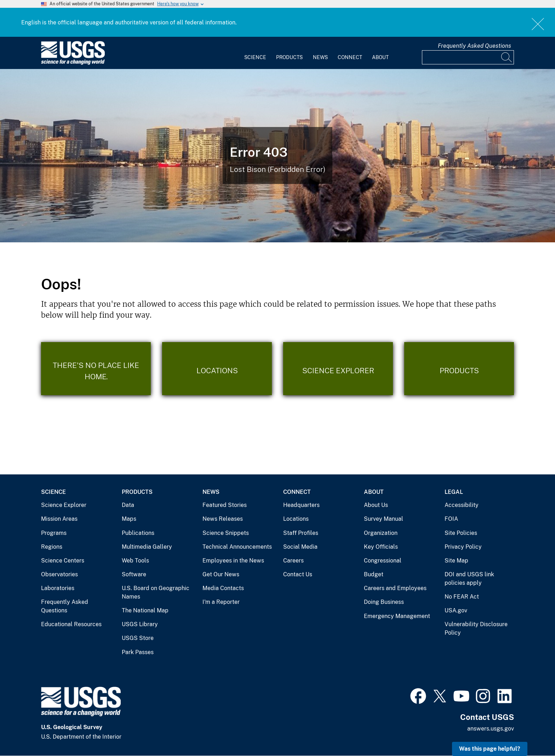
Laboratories (58, 588)
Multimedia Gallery (147, 547)
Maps (129, 519)
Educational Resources (71, 624)
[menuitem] (255, 53)
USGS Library (140, 624)
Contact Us (298, 574)
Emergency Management (397, 616)
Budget (374, 574)
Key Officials (381, 547)
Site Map (456, 561)
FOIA (451, 519)
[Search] (507, 57)
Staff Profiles (301, 533)
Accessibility (462, 505)
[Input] (468, 57)
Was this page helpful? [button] (490, 749)
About (380, 57)
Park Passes (138, 652)
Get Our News (221, 574)
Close (538, 24)
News (320, 57)
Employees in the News (233, 561)
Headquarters (301, 505)
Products (289, 57)
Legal (454, 492)
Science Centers (63, 561)
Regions (52, 547)
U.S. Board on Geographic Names (156, 592)
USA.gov (456, 610)
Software (134, 574)
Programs (54, 533)
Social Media (300, 547)
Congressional (383, 561)
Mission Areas (59, 519)
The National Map (145, 610)
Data (128, 505)
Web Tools (135, 561)
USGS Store (138, 638)
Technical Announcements (237, 547)
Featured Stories (225, 505)
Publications (138, 533)
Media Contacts (223, 588)
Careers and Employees (395, 588)
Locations (296, 519)
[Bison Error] (277, 156)
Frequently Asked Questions (474, 46)
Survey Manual (384, 519)
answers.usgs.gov (491, 729)
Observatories (59, 574)
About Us (376, 505)
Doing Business (384, 602)
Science (255, 57)
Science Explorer (64, 505)
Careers (293, 561)
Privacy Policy (463, 547)
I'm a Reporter (221, 602)
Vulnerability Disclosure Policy (476, 628)
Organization (381, 533)
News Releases (223, 519)
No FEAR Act (462, 597)
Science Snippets (226, 533)
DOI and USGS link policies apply (469, 579)
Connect (350, 57)
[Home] (73, 63)
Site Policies (461, 533)
